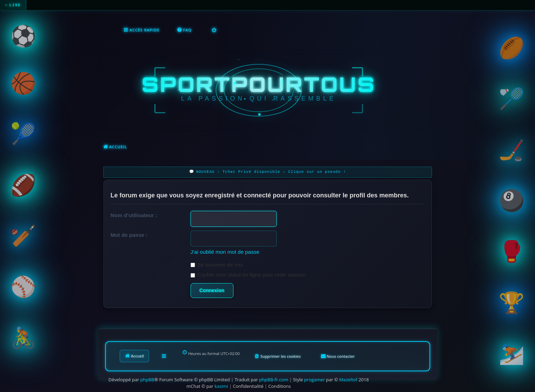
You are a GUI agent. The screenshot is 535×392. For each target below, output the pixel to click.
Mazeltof (348, 379)
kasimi (222, 385)
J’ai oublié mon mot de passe (225, 251)
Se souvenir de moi (217, 264)
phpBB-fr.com (274, 379)
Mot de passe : (129, 234)
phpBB (147, 379)
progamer (314, 379)
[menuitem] (184, 30)
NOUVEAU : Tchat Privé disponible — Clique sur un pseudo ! (271, 171)
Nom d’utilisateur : (134, 214)
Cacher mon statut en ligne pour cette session (248, 274)
